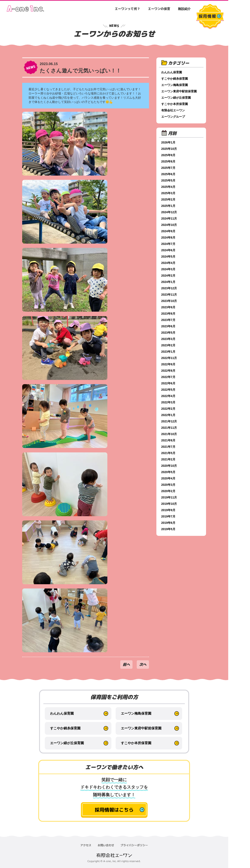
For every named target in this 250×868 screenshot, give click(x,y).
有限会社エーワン (173, 110)
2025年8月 (169, 161)
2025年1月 (169, 206)
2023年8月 (169, 314)
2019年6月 (169, 523)
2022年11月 (169, 358)
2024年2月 (169, 276)
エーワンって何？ (127, 9)
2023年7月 (169, 320)
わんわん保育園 (172, 72)
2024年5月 (169, 257)
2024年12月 (169, 212)
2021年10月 (169, 434)
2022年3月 (169, 402)
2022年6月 (169, 383)
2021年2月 (169, 459)
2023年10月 (169, 301)
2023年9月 (169, 307)
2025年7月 (169, 168)
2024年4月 (169, 263)
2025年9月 (169, 155)
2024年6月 (169, 250)
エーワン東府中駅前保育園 (179, 91)
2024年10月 (169, 225)
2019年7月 (169, 516)
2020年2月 (169, 491)
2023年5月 (169, 333)
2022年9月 (169, 364)
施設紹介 (184, 9)
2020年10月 (169, 466)
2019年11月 (169, 497)
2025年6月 (169, 174)
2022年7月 (169, 377)
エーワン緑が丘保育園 (176, 98)
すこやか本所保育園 (175, 104)
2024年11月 (169, 218)
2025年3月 (169, 193)
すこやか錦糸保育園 (175, 79)
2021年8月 (169, 440)
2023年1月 (169, 352)
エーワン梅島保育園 (175, 85)
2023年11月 (169, 295)
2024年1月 (169, 282)
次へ (143, 664)
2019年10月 (169, 504)
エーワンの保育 (159, 9)
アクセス (86, 845)
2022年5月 (169, 390)
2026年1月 (169, 142)
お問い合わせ (106, 845)
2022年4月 (169, 396)
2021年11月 (169, 428)
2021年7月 (169, 447)
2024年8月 (169, 237)
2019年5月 (169, 529)
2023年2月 (169, 345)
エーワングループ (173, 117)
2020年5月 (169, 472)
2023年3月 (169, 339)
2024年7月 (169, 244)
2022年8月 (169, 371)
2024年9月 (169, 231)
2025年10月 (169, 149)
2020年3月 (169, 485)
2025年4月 (169, 187)
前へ (126, 664)
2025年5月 (169, 180)
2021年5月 (169, 453)
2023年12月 (169, 288)
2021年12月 (169, 421)
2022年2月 (169, 409)
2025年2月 (169, 199)
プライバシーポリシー (134, 845)
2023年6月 (169, 326)
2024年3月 (169, 269)
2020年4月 (169, 478)
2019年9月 (169, 510)
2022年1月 (169, 415)
